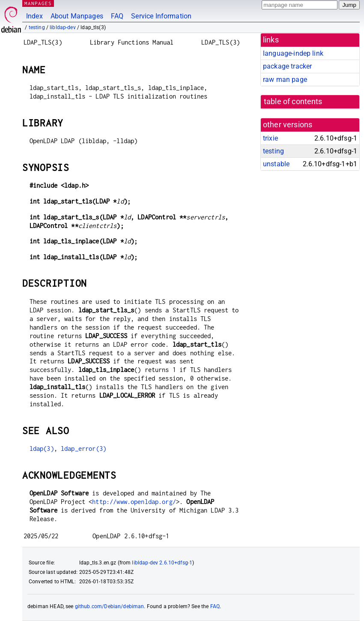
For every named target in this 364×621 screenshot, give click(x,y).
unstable (276, 164)
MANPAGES (38, 3)
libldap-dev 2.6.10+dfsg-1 (162, 563)
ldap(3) (42, 448)
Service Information (161, 16)
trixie (270, 138)
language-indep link (293, 53)
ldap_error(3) (84, 448)
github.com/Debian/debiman (110, 606)
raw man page (285, 79)
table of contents (293, 102)
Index (34, 16)
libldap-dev (63, 27)
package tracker (287, 66)
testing (37, 27)
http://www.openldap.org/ (134, 502)
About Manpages (77, 16)
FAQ (117, 16)
